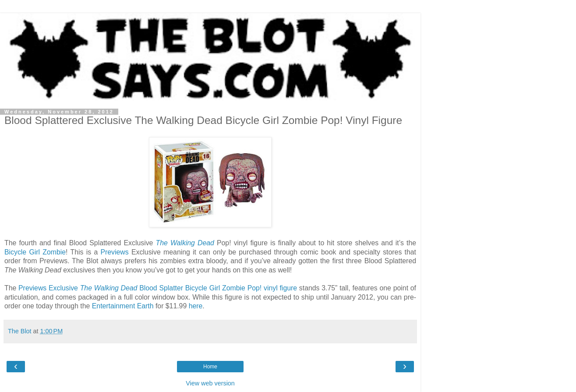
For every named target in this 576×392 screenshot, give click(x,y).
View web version (210, 383)
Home (210, 367)
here (196, 306)
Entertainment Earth (123, 306)
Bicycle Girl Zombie (35, 252)
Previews (114, 252)
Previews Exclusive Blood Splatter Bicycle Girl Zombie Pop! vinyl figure (158, 288)
